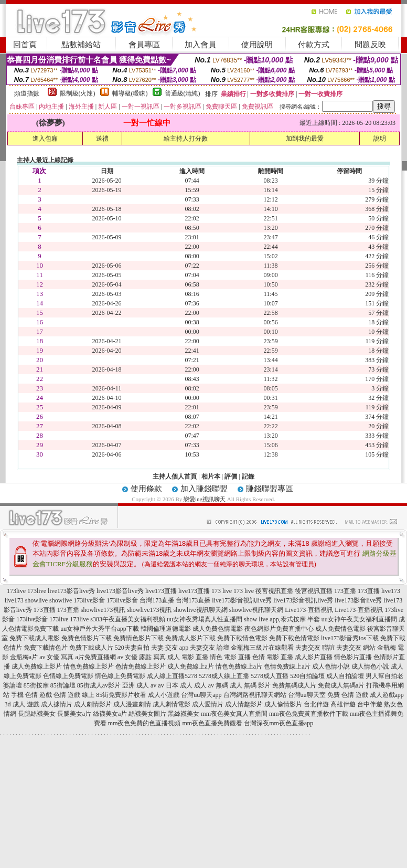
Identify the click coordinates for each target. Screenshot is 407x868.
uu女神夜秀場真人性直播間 (205, 619)
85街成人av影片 (99, 685)
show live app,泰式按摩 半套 (282, 619)
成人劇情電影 (172, 704)
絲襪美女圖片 (147, 714)
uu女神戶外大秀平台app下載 (99, 629)
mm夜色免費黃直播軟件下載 (309, 714)
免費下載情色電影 (242, 638)
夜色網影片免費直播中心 (279, 629)
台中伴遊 (370, 704)
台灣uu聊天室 (307, 695)
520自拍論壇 (307, 676)
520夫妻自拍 (132, 648)
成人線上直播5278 (172, 676)
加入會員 (200, 45)
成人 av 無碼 (211, 685)
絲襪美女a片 (110, 714)
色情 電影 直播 (273, 657)
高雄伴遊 (343, 704)
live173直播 (161, 591)
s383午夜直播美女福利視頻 (128, 619)
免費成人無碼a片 (341, 685)
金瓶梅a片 (24, 657)
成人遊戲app (387, 695)
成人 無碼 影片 (250, 685)
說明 (380, 139)
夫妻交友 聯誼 (315, 648)
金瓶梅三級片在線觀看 (262, 648)
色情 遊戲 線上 (74, 695)
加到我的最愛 (305, 139)
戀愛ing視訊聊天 (205, 499)
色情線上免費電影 (68, 676)
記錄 (248, 477)
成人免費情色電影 (340, 629)
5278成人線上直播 (224, 676)
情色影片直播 (353, 657)
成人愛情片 (208, 704)
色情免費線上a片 (287, 666)
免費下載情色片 (46, 648)
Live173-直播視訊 (309, 610)
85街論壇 (63, 685)
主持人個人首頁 (175, 477)
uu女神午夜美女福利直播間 (359, 619)
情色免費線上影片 (89, 666)
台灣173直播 (157, 600)
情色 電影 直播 (230, 657)
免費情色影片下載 (138, 638)
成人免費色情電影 (218, 629)
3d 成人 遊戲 (22, 704)
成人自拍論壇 (345, 676)
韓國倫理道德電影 (166, 629)
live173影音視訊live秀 (242, 600)
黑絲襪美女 (184, 714)
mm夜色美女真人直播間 (234, 714)
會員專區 (144, 45)
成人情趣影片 (244, 704)
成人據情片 (57, 704)
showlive (36, 600)
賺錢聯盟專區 (270, 489)
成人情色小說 (370, 666)
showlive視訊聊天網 (201, 610)
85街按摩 (36, 685)
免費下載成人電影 (35, 638)
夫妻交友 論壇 (210, 648)
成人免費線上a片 (191, 666)
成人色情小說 (331, 666)
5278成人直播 (270, 676)
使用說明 (257, 45)
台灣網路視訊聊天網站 (255, 695)
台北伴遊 (316, 704)
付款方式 (314, 45)
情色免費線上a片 (239, 666)
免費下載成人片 (91, 648)
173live (16, 591)
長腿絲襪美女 (37, 714)
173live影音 (89, 600)
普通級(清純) (183, 93)
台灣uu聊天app (201, 695)
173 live (222, 591)
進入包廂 (45, 139)
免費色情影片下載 (87, 638)
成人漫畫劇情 (132, 704)
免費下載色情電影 (294, 638)
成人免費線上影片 (37, 666)
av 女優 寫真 (56, 657)
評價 (231, 477)
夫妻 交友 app (170, 648)
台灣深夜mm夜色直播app (279, 723)
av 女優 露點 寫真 (142, 657)
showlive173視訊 (103, 610)
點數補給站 (81, 45)
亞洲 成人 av (139, 685)
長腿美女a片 (74, 714)
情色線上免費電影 (120, 676)
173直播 (345, 591)
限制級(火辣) (78, 93)
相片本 (211, 477)
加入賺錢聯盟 (204, 489)
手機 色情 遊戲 (31, 695)
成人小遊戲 (164, 695)
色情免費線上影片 (141, 666)
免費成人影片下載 (190, 638)
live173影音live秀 (71, 591)
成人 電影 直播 (188, 657)
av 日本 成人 (175, 685)
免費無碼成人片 (294, 685)
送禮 (102, 139)
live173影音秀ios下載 (350, 638)
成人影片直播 (314, 657)
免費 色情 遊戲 (348, 695)
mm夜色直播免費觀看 (213, 723)
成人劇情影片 (93, 704)
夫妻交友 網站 (356, 648)
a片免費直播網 (96, 657)
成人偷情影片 (283, 704)
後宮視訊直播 (274, 591)
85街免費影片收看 (121, 695)
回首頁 (25, 45)
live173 (391, 591)
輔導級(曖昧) (130, 93)
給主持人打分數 (186, 139)
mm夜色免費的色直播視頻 (144, 723)
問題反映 (370, 45)
